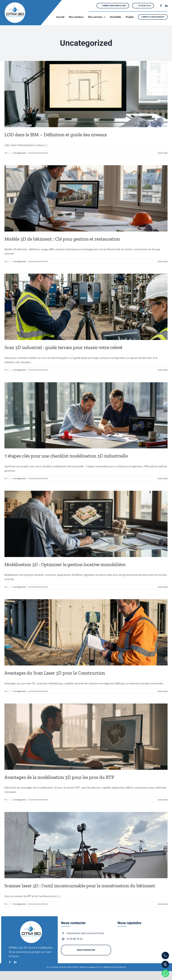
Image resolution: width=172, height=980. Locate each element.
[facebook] (161, 6)
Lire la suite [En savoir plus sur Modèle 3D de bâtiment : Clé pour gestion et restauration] (163, 261)
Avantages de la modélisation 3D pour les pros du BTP (59, 777)
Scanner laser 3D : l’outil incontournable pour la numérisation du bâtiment (80, 886)
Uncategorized (19, 153)
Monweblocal (120, 967)
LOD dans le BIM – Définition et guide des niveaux (56, 135)
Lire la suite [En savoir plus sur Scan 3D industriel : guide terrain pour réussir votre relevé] (163, 370)
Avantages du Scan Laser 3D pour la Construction (55, 673)
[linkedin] (166, 6)
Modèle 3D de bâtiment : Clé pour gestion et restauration (62, 239)
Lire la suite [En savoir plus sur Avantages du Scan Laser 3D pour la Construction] (163, 691)
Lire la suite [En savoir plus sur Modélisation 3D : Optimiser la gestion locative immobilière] (163, 587)
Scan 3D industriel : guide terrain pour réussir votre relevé (63, 347)
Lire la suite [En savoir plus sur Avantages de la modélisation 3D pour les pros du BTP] (163, 800)
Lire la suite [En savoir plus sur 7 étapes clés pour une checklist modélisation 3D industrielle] (163, 478)
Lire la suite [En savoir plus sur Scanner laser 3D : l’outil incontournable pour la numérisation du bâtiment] (163, 904)
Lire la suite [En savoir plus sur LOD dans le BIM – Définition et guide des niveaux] (163, 153)
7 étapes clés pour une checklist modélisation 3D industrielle (66, 456)
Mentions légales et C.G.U (91, 967)
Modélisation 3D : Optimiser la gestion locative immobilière (65, 564)
